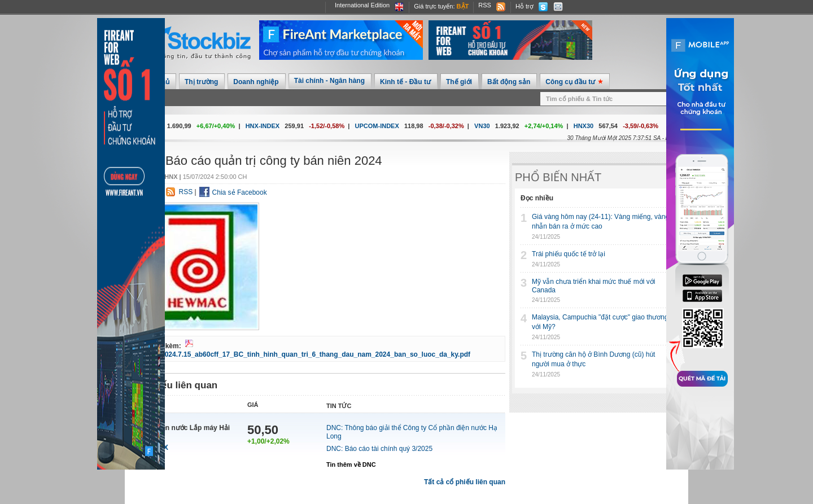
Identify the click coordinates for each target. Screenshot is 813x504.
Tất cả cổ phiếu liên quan (465, 482)
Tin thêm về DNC (351, 464)
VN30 (482, 126)
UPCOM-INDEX (377, 126)
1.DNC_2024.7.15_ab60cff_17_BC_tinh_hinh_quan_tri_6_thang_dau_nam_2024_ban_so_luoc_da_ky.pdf (303, 354)
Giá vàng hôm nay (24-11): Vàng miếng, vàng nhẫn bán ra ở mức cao (600, 222)
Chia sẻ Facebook (240, 192)
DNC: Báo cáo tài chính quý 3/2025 (379, 449)
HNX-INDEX (263, 126)
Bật (463, 6)
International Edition (362, 5)
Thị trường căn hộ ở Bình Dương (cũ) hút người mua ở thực (593, 359)
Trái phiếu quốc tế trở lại (569, 254)
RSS (485, 5)
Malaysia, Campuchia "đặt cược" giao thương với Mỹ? (600, 322)
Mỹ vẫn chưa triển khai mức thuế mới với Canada (593, 286)
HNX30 (583, 126)
